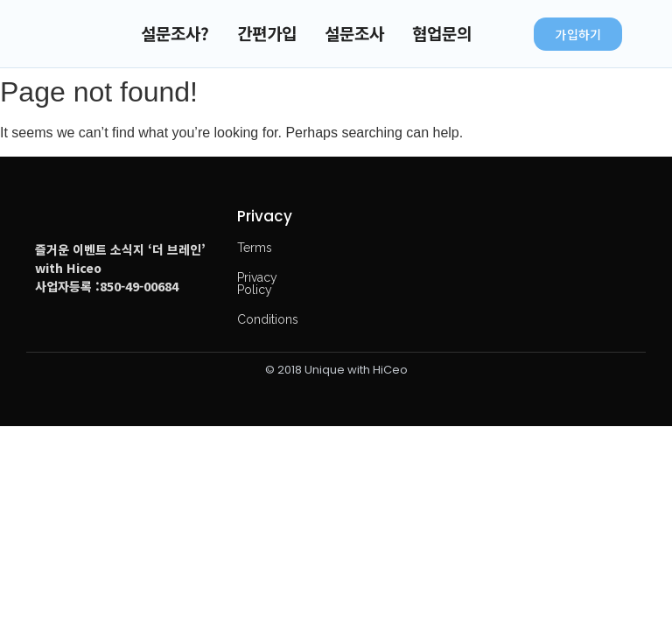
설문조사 (354, 33)
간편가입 (267, 33)
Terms (255, 248)
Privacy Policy (257, 283)
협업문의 (442, 33)
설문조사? (175, 33)
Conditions (268, 319)
